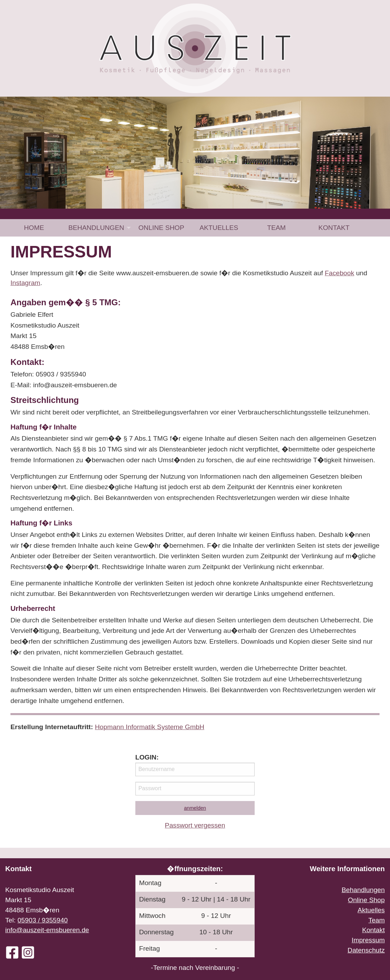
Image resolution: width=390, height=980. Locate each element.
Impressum (368, 940)
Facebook (339, 273)
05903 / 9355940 (43, 920)
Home (34, 228)
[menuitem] (34, 228)
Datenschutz (366, 950)
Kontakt (334, 228)
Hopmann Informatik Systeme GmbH (150, 727)
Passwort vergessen (195, 825)
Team (276, 228)
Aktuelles (219, 228)
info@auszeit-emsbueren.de (47, 930)
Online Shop (161, 228)
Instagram (25, 283)
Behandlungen (96, 228)
